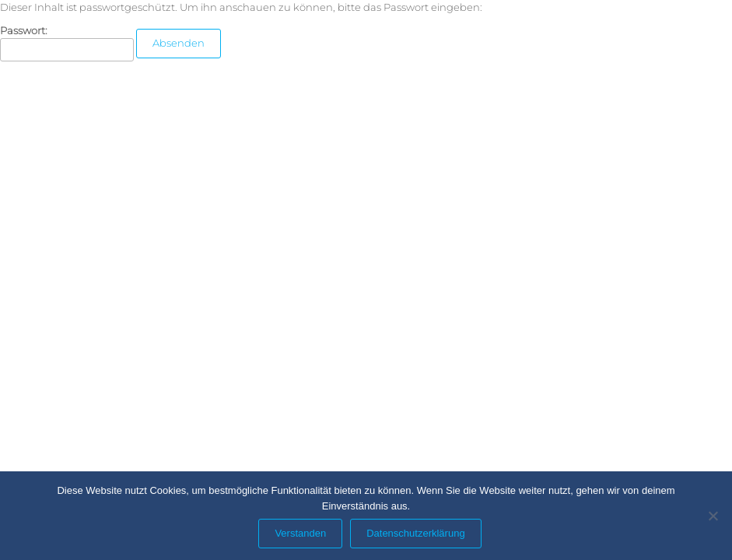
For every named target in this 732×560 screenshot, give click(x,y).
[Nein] (713, 516)
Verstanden (300, 533)
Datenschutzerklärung (415, 533)
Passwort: (67, 43)
